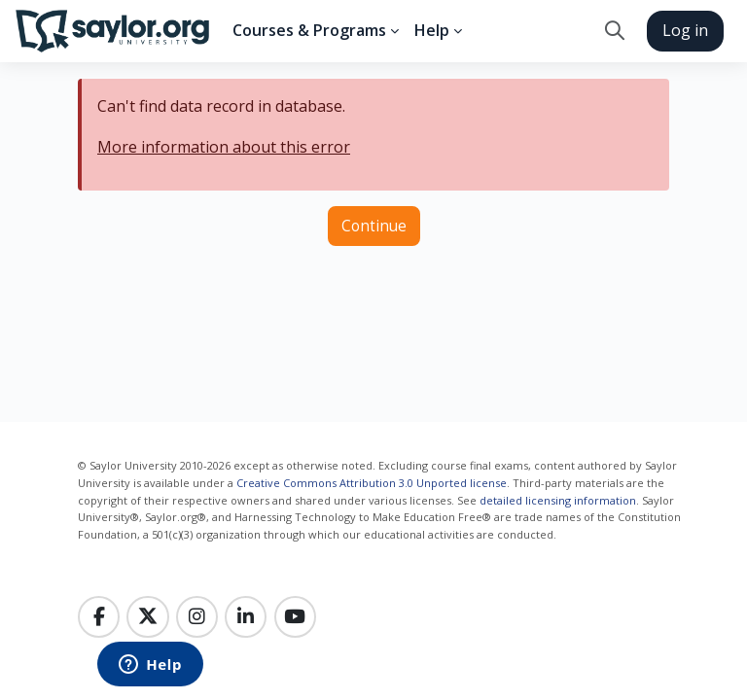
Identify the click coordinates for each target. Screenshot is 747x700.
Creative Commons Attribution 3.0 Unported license (372, 483)
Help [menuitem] (432, 30)
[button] (614, 31)
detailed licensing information (558, 500)
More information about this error (224, 147)
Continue (374, 226)
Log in (685, 30)
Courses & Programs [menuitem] (309, 30)
